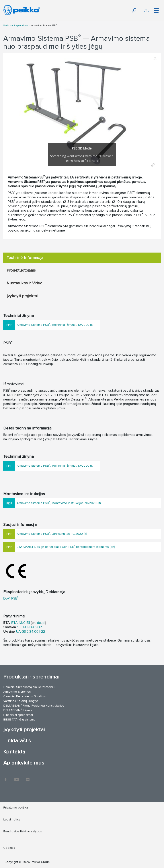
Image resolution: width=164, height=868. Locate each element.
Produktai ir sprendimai (16, 26)
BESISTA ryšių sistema (19, 719)
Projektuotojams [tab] (21, 270)
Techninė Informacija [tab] (25, 258)
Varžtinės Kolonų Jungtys (21, 701)
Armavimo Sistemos (17, 692)
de (39, 623)
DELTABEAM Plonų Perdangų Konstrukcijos (34, 705)
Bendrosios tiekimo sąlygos (23, 831)
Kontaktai (15, 752)
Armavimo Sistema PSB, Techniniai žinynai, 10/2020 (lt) (55, 325)
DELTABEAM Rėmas (18, 710)
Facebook (6, 777)
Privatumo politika (16, 808)
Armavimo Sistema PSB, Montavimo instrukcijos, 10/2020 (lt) (59, 503)
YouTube (17, 777)
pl (44, 623)
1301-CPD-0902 (30, 627)
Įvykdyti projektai (24, 730)
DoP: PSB (11, 598)
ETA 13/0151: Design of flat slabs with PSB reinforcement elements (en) (66, 546)
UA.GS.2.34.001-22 (31, 632)
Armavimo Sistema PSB (44, 26)
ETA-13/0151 (21, 623)
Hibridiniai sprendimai (18, 715)
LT (146, 10)
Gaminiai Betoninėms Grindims (24, 696)
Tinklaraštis (17, 741)
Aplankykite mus (24, 763)
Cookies (9, 848)
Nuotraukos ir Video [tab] (24, 283)
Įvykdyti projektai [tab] (22, 296)
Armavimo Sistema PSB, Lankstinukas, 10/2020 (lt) (52, 533)
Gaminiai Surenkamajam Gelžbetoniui (29, 687)
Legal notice (12, 819)
